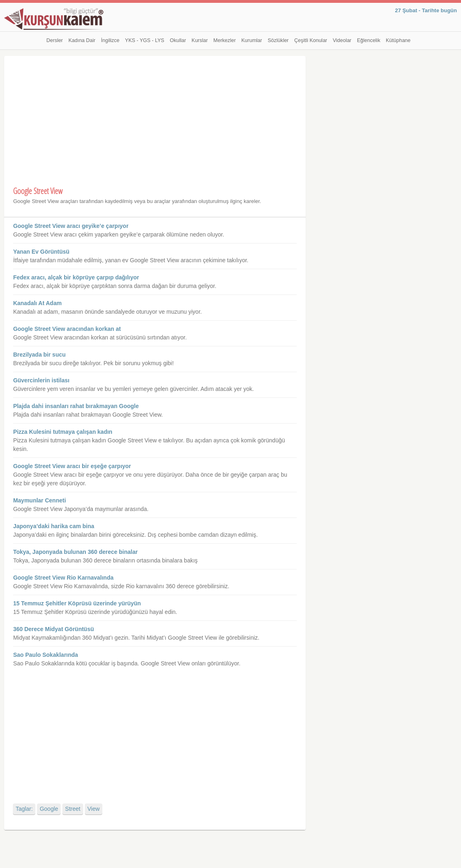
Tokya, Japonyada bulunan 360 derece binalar (75, 552)
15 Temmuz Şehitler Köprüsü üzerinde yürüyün (77, 603)
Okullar (178, 40)
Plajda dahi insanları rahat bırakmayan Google (76, 406)
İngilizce (110, 40)
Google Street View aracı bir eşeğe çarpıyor (72, 466)
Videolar (342, 40)
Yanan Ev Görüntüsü (41, 252)
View (94, 809)
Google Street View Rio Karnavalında (63, 578)
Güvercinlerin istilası (41, 380)
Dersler (55, 40)
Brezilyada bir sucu (39, 355)
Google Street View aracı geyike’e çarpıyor (71, 226)
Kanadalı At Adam (37, 303)
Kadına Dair (82, 40)
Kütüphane (398, 40)
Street (73, 809)
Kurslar (200, 40)
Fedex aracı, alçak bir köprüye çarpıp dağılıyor (76, 277)
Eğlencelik (368, 40)
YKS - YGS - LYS (145, 40)
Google (49, 809)
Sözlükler (278, 40)
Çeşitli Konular (311, 40)
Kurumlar (252, 40)
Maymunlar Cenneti (39, 500)
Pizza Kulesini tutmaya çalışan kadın (63, 432)
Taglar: (24, 809)
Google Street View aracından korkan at (67, 329)
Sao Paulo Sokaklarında (46, 655)
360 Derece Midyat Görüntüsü (54, 629)
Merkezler (225, 40)
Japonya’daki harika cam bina (54, 526)
